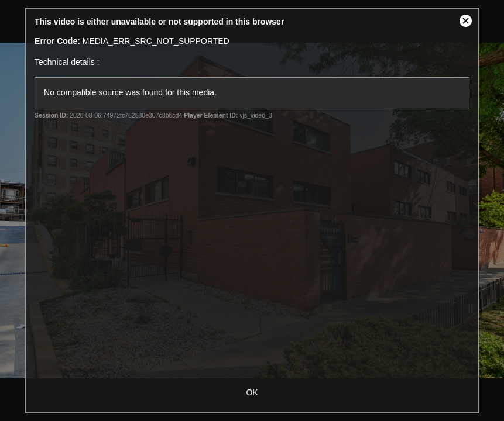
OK (252, 392)
